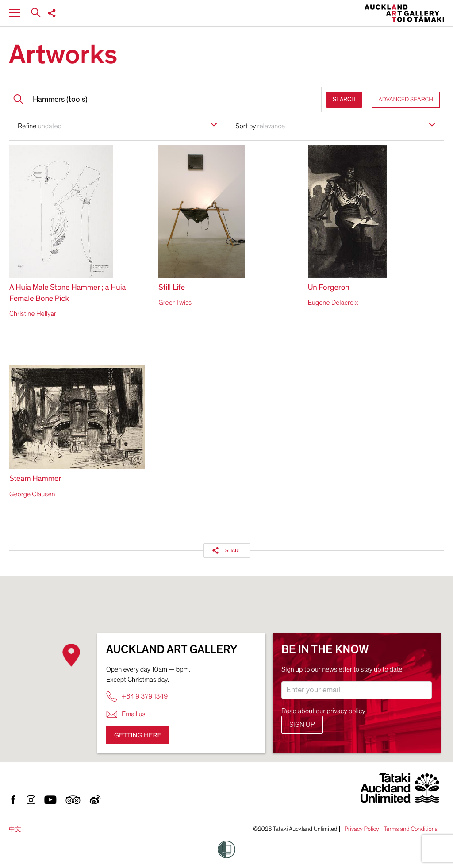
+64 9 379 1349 (137, 697)
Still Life (172, 288)
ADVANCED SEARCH (406, 99)
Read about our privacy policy (323, 711)
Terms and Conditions (411, 829)
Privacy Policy (361, 829)
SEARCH (344, 99)
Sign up (302, 725)
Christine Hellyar (33, 314)
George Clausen (32, 494)
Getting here (138, 735)
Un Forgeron (329, 288)
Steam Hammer (35, 479)
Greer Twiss (175, 303)
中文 (15, 829)
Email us (126, 714)
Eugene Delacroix (333, 303)
